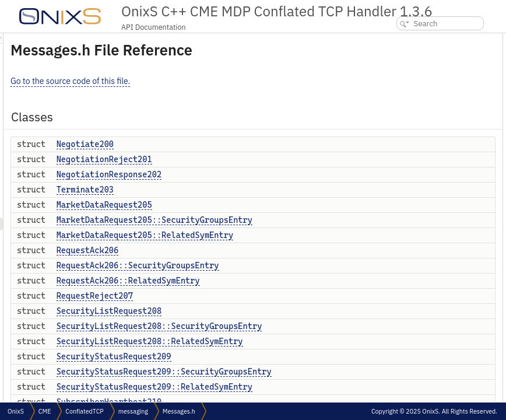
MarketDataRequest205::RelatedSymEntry (291, 235)
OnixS (394, 296)
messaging (133, 411)
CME (45, 411)
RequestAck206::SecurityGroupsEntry (284, 265)
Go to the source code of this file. (216, 81)
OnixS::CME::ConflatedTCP (427, 322)
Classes (389, 39)
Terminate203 (231, 190)
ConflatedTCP (84, 411)
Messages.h (179, 411)
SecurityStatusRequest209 (260, 356)
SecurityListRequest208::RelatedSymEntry (296, 341)
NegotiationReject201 (250, 159)
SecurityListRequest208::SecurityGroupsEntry (305, 326)
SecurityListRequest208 (255, 311)
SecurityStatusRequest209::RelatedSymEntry (300, 387)
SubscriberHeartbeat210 (426, 270)
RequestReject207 (240, 296)
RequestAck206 (233, 250)
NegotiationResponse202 (255, 174)
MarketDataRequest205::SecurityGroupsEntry (300, 220)
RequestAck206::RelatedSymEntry (274, 281)
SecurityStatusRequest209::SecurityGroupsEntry (310, 372)
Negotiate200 (231, 144)
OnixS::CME (404, 309)
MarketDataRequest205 (250, 205)
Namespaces (396, 283)
